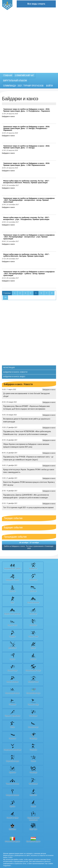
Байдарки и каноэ (8, 116)
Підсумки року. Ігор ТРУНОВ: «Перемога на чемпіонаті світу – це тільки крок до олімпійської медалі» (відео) (28, 458)
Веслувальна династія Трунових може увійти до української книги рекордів (27, 420)
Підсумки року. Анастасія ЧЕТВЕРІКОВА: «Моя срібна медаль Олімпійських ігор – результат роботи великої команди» (27, 433)
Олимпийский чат (24, 75)
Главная (8, 75)
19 (5, 297)
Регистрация (9, 368)
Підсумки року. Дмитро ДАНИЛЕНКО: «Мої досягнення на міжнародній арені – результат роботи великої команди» (26, 496)
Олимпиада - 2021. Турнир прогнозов (23, 86)
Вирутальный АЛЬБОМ (15, 81)
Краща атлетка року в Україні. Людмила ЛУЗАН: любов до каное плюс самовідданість (29, 471)
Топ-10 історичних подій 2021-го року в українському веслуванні (28, 507)
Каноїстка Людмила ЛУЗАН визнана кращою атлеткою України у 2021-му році (29, 483)
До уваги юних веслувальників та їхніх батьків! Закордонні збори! (26, 395)
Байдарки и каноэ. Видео (14, 377)
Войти (49, 86)
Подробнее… (8, 866)
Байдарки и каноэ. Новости (15, 372)
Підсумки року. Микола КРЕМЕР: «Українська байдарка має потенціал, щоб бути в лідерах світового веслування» (27, 408)
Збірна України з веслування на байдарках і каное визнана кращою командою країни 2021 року (26, 446)
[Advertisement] (29, 40)
